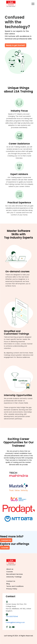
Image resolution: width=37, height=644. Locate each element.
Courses (5, 548)
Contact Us (6, 540)
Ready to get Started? (16, 45)
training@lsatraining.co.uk (15, 622)
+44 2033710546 (12, 617)
